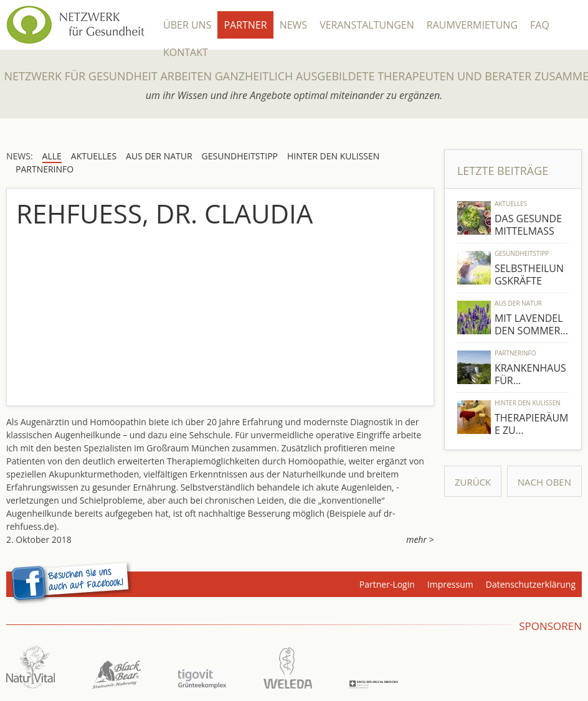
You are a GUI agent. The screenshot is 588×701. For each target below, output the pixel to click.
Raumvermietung (472, 25)
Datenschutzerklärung (531, 584)
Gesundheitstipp (522, 253)
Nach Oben (544, 482)
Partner (245, 25)
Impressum (450, 584)
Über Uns (187, 25)
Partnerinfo (515, 353)
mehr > (420, 539)
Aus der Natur (518, 303)
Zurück (473, 482)
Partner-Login (387, 584)
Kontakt (186, 52)
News (293, 25)
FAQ (540, 25)
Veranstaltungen (367, 25)
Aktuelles (511, 204)
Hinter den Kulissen (528, 403)
